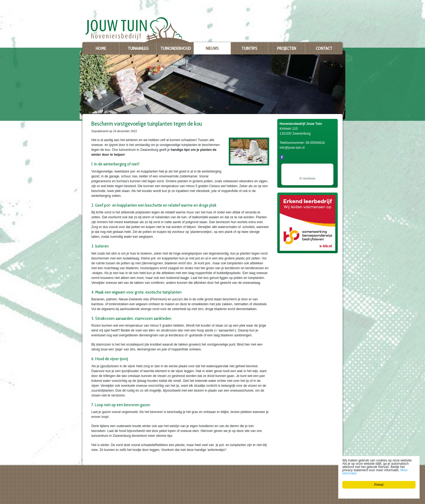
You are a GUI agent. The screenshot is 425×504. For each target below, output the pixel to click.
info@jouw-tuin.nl (97, 495)
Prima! (379, 485)
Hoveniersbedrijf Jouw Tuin (100, 477)
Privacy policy (91, 499)
